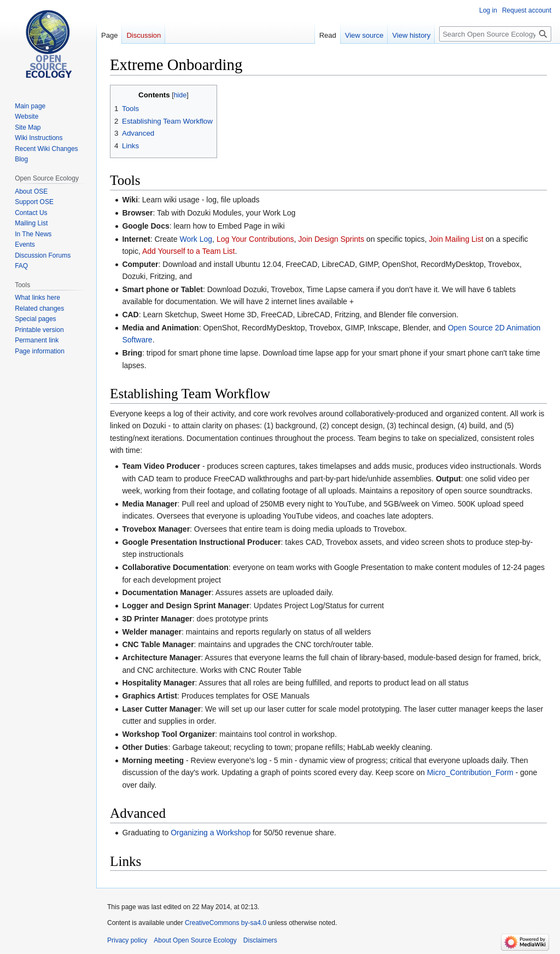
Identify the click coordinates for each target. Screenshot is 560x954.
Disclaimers (260, 940)
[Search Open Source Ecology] (495, 34)
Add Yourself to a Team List (188, 251)
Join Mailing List (456, 239)
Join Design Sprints (331, 239)
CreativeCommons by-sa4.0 (226, 923)
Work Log (196, 239)
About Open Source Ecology (195, 940)
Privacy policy (127, 940)
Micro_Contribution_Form (470, 772)
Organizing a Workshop (211, 833)
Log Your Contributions (255, 239)
